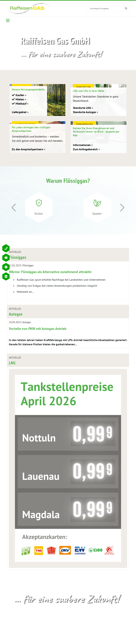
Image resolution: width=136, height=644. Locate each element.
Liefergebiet (19, 116)
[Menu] (11, 20)
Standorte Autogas (84, 116)
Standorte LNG (82, 112)
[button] (122, 212)
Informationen (82, 149)
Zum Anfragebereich (85, 153)
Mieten (20, 103)
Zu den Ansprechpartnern (28, 153)
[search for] (106, 8)
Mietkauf (21, 107)
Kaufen (20, 99)
